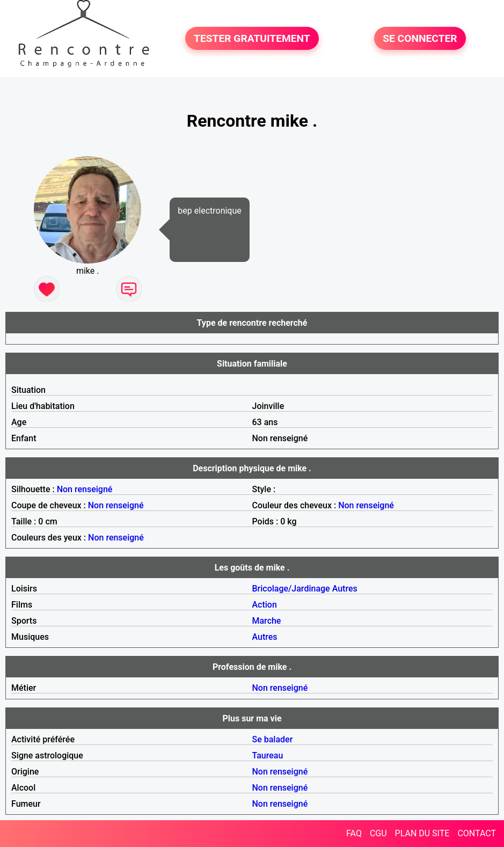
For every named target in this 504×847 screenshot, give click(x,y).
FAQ (354, 833)
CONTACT (477, 833)
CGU (378, 833)
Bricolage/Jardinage (291, 589)
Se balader (273, 739)
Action (265, 605)
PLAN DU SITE (422, 833)
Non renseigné (85, 489)
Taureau (268, 755)
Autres (345, 589)
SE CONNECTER (420, 38)
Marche (267, 621)
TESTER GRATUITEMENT (252, 38)
